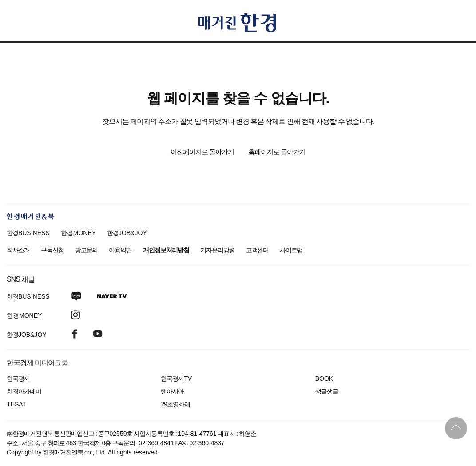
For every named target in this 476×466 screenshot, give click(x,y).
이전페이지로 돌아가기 (202, 152)
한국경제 (18, 378)
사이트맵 (291, 250)
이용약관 (120, 250)
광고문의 (87, 250)
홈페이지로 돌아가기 (277, 152)
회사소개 (18, 250)
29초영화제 (175, 404)
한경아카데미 (24, 391)
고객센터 (258, 250)
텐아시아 (172, 391)
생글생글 (327, 391)
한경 (28, 233)
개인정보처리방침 (166, 250)
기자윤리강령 (218, 250)
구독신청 (52, 250)
